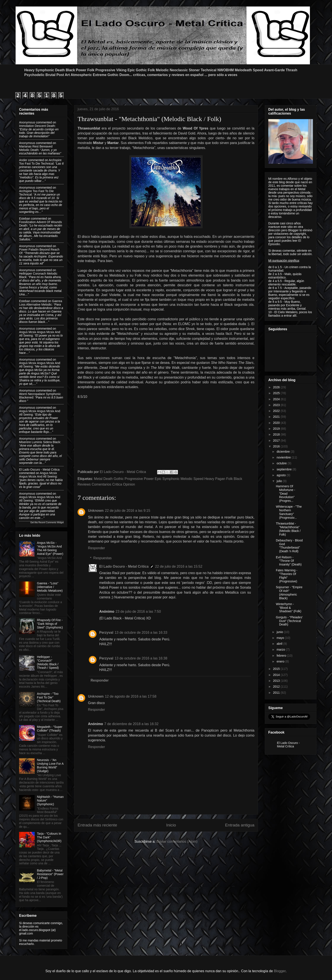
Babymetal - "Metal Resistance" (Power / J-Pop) (50, 874)
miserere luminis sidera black (40, 442)
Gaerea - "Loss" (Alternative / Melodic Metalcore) (50, 587)
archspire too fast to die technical (40, 162)
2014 (277, 675)
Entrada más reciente (97, 825)
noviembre (284, 457)
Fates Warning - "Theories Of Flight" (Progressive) (287, 576)
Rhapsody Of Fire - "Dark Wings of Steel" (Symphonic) (50, 624)
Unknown (96, 511)
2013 (277, 681)
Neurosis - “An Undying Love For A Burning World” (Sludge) (50, 765)
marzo (281, 650)
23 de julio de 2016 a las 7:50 (138, 611)
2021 (277, 417)
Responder (96, 548)
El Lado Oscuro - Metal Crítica (288, 745)
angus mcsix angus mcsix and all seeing (38, 475)
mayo (281, 638)
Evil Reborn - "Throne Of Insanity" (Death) (289, 561)
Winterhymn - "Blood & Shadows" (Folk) (289, 608)
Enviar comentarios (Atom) (177, 842)
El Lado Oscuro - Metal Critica (124, 566)
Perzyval (106, 633)
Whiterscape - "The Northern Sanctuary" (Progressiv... (289, 512)
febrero (282, 656)
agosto (282, 475)
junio (280, 632)
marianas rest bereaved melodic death (36, 148)
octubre (282, 463)
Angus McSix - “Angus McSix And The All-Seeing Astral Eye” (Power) (50, 548)
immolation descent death (37, 126)
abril (280, 644)
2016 (277, 446)
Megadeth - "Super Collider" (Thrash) (50, 729)
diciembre (284, 452)
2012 (277, 687)
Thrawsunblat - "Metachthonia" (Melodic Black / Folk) (288, 529)
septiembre (284, 469)
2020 (277, 423)
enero (281, 661)
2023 (277, 405)
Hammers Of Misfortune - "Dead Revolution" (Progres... (286, 493)
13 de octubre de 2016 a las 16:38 (141, 658)
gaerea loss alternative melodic (41, 303)
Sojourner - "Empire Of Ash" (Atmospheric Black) (289, 593)
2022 (277, 411)
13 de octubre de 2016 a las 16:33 (141, 633)
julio (280, 481)
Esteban (25, 219)
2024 (277, 399)
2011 (277, 693)
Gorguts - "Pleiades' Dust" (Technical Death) (289, 621)
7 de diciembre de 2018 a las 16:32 (131, 724)
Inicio (171, 825)
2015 (277, 669)
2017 (277, 441)
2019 (277, 429)
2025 (277, 393)
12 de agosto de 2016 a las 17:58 (131, 696)
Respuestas (103, 558)
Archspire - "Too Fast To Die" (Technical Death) (49, 697)
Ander (23, 160)
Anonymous (27, 122)
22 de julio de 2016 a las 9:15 (128, 511)
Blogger (280, 971)
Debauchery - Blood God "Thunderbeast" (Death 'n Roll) (289, 546)
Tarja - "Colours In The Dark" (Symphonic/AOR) (49, 837)
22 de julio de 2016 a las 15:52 (179, 566)
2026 (277, 387)
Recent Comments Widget (51, 522)
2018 (277, 434)
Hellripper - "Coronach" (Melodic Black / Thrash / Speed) (48, 662)
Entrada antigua (240, 825)
